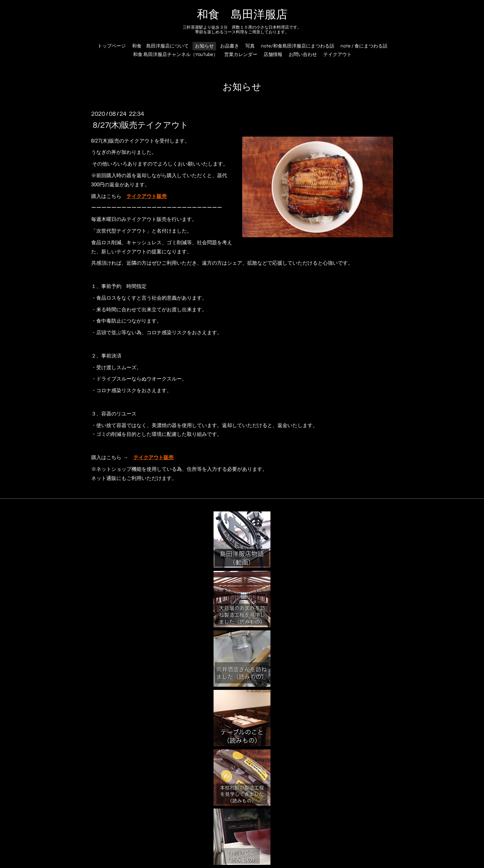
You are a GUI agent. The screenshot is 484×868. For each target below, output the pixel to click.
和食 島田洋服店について (160, 46)
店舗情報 (273, 55)
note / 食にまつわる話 (364, 46)
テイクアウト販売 (147, 196)
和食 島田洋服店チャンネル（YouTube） (175, 55)
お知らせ (204, 46)
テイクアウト (337, 55)
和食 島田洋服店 (242, 15)
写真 (250, 46)
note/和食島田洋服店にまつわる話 (298, 46)
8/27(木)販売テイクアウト (141, 125)
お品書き (230, 46)
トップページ (112, 46)
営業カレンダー (241, 55)
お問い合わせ (303, 55)
